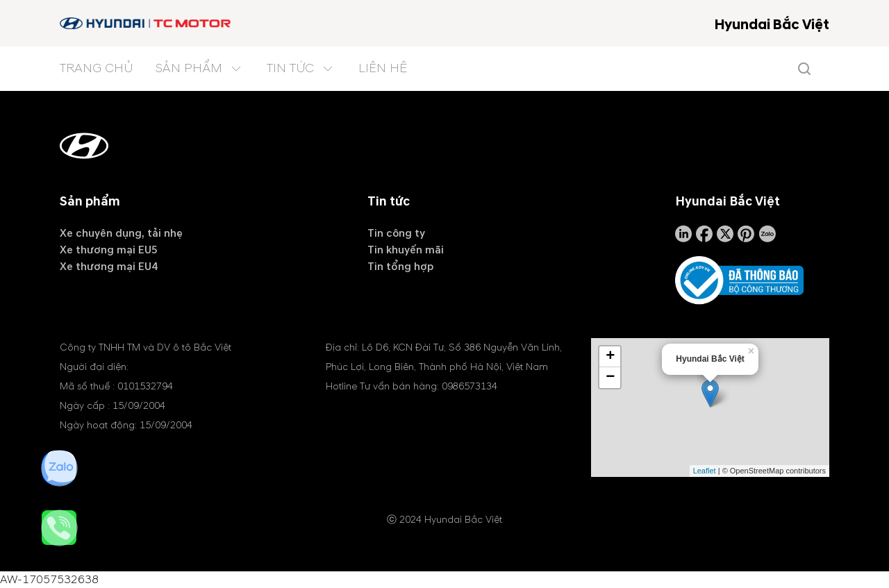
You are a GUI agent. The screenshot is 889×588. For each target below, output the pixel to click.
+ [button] (610, 357)
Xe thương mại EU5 (109, 250)
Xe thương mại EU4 (109, 267)
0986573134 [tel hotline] (470, 386)
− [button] (610, 378)
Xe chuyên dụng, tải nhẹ (121, 233)
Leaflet (705, 471)
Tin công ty (396, 233)
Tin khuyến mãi (406, 250)
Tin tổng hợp (400, 267)
